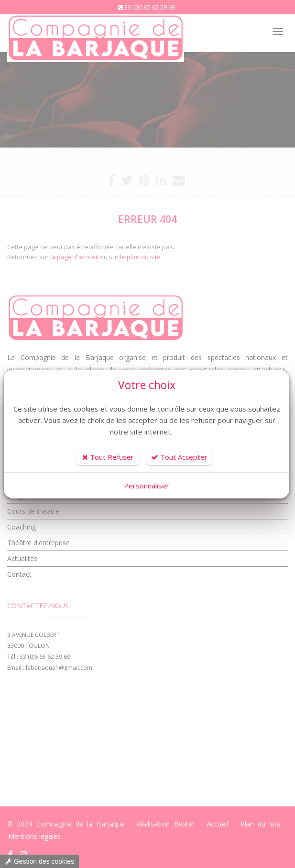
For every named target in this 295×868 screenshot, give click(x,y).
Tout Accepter (179, 457)
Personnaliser (147, 486)
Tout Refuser (108, 457)
